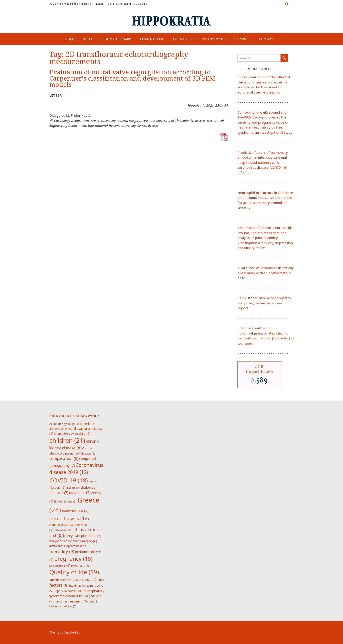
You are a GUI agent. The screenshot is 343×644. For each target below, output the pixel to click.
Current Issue (152, 39)
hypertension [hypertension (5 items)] (60, 530)
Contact (266, 39)
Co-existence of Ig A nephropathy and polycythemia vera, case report (264, 303)
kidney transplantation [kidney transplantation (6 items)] (82, 536)
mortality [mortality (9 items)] (62, 551)
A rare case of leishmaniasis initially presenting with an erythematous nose (266, 273)
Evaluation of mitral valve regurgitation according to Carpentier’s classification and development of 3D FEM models (132, 78)
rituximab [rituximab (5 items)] (77, 586)
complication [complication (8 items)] (64, 458)
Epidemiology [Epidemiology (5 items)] (65, 501)
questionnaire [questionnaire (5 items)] (61, 580)
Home (70, 39)
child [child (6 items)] (85, 433)
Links (244, 39)
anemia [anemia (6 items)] (88, 424)
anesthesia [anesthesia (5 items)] (59, 429)
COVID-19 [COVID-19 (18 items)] (69, 480)
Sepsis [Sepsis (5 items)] (60, 591)
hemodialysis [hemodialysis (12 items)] (69, 518)
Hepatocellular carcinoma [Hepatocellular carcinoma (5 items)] (68, 525)
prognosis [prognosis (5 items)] (80, 565)
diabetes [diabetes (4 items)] (73, 488)
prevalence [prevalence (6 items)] (60, 565)
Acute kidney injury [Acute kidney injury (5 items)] (64, 424)
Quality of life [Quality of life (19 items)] (74, 572)
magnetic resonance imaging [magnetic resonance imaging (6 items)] (73, 541)
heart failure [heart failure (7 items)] (75, 511)
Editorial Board (117, 39)
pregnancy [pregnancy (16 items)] (73, 559)
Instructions (214, 39)
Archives (182, 39)
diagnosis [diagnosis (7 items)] (80, 493)
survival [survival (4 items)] (60, 602)
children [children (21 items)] (67, 440)
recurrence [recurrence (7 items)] (85, 580)
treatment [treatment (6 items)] (78, 601)
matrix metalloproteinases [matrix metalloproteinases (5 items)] (69, 546)
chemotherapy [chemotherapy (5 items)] (66, 434)
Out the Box (72, 632)
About (89, 39)
